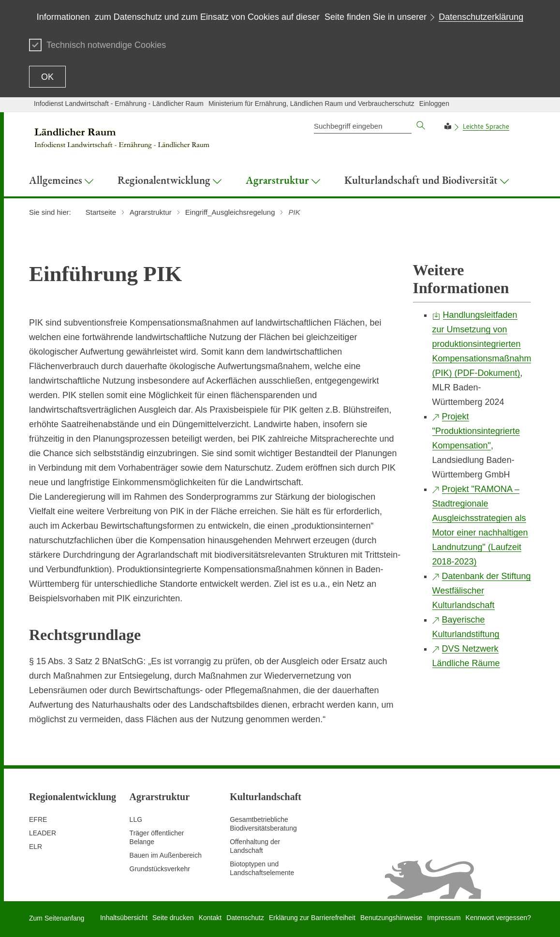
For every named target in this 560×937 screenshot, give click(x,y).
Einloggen (434, 104)
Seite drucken (173, 918)
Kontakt (210, 918)
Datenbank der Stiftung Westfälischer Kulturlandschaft (482, 591)
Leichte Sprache (486, 126)
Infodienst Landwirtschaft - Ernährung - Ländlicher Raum (119, 104)
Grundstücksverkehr (160, 869)
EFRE (38, 819)
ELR (36, 847)
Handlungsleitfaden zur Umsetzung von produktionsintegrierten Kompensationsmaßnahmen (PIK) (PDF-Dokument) (487, 344)
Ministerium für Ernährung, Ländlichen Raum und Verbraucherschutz (311, 104)
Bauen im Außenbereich (166, 855)
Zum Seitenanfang (57, 918)
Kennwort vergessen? (498, 918)
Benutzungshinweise (391, 918)
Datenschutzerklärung (481, 17)
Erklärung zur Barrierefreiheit (312, 918)
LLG (136, 819)
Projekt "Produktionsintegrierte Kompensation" (476, 431)
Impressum (444, 918)
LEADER (43, 833)
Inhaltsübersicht (124, 918)
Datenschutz (245, 918)
